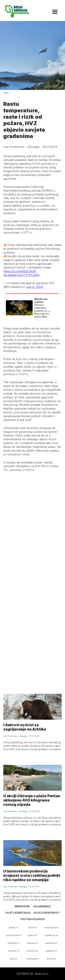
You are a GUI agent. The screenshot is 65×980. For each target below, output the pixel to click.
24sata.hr (14, 928)
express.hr (33, 943)
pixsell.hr (51, 959)
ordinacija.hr (33, 959)
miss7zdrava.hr (14, 935)
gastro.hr (32, 935)
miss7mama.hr (51, 928)
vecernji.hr (14, 951)
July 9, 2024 (34, 287)
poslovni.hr (32, 951)
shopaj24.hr (14, 943)
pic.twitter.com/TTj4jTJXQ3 (21, 275)
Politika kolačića (32, 919)
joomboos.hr (51, 935)
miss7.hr (32, 928)
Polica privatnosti (47, 913)
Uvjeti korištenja (18, 913)
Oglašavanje (42, 906)
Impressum (22, 906)
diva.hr (14, 959)
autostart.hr (51, 943)
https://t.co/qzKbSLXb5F (20, 271)
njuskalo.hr (51, 951)
